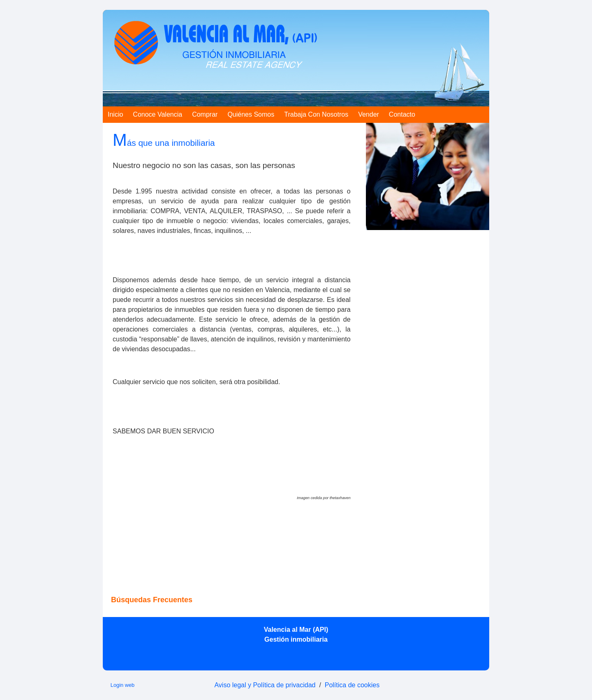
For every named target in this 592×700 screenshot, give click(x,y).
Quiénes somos (251, 114)
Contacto (402, 114)
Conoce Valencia (157, 114)
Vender (369, 114)
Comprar (205, 114)
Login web (123, 685)
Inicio (115, 114)
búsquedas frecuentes (152, 600)
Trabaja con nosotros (316, 114)
